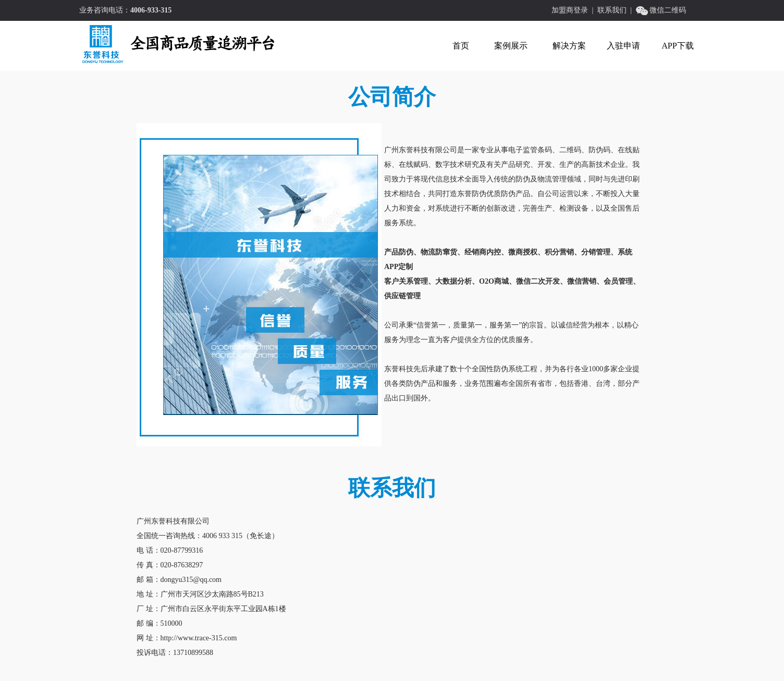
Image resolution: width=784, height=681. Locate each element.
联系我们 (612, 10)
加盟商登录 (570, 10)
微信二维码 (668, 10)
